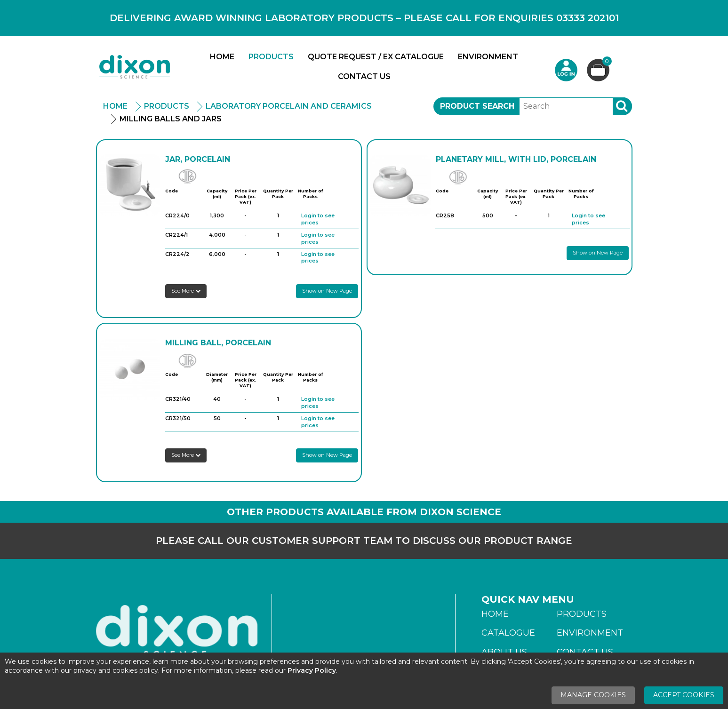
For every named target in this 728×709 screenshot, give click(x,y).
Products (271, 57)
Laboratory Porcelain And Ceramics (289, 106)
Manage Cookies (593, 695)
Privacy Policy (312, 670)
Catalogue (508, 633)
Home (222, 57)
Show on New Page (327, 291)
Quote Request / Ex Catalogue (376, 57)
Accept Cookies (684, 695)
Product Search (477, 106)
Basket (606, 62)
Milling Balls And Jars (171, 119)
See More (186, 291)
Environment (488, 57)
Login (566, 70)
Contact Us (364, 76)
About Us (504, 652)
